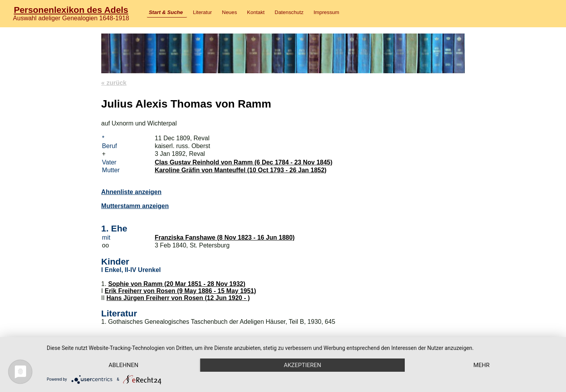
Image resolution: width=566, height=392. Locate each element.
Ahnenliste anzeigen (131, 192)
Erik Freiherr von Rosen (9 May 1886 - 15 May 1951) (181, 291)
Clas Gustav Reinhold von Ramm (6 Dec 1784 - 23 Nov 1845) (243, 162)
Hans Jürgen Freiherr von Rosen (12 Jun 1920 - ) (178, 298)
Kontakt (256, 12)
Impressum (326, 12)
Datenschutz (289, 12)
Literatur (202, 12)
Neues (230, 12)
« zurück (114, 83)
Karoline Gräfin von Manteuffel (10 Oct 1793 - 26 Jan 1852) (241, 170)
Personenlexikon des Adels (71, 10)
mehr (481, 365)
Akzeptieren (302, 365)
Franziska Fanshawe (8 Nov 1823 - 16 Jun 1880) (225, 237)
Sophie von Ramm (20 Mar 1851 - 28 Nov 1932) (177, 284)
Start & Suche (166, 12)
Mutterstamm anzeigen (135, 206)
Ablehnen (123, 365)
